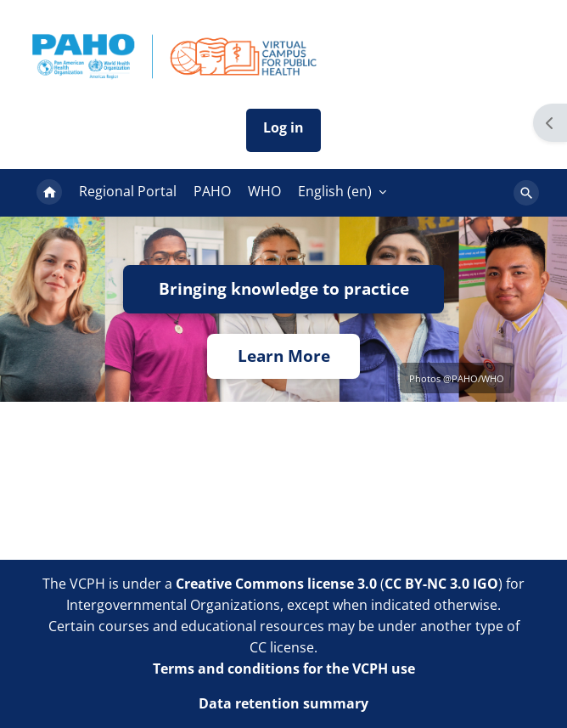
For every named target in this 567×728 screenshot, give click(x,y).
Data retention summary (283, 703)
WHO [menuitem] (264, 191)
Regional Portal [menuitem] (128, 191)
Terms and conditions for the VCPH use (284, 669)
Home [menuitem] (49, 193)
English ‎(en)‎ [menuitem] (335, 191)
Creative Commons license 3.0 (276, 584)
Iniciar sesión (283, 130)
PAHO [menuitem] (212, 191)
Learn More (284, 356)
